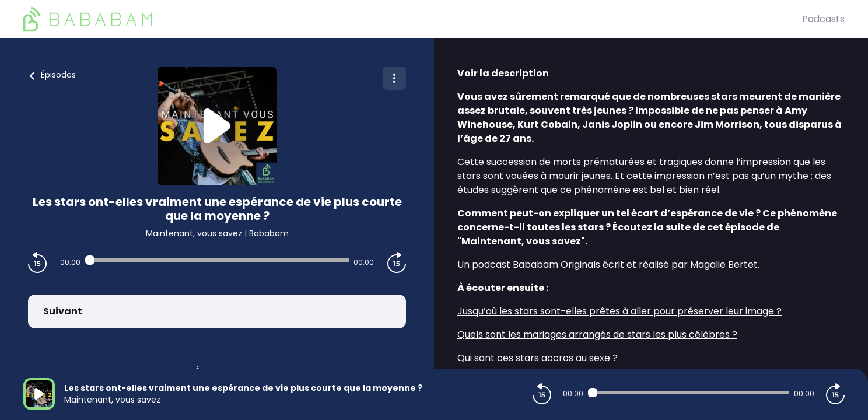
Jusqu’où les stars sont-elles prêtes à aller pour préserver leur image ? (619, 311)
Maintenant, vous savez (194, 233)
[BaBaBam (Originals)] (413, 19)
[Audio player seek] (217, 260)
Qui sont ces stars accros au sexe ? (538, 358)
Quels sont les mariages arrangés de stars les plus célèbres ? (597, 335)
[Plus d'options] (394, 78)
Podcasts (823, 19)
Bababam (269, 233)
